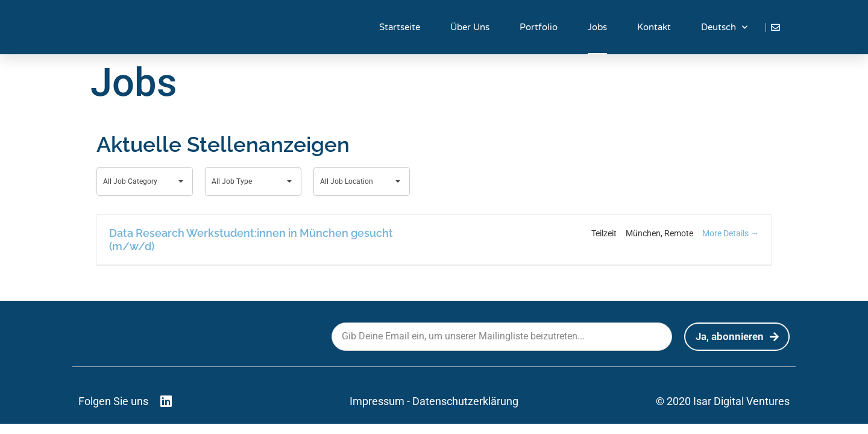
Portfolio (539, 27)
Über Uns (470, 27)
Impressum (377, 401)
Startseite (400, 27)
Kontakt (654, 27)
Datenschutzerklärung (465, 401)
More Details (731, 233)
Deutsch (724, 27)
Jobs (597, 27)
